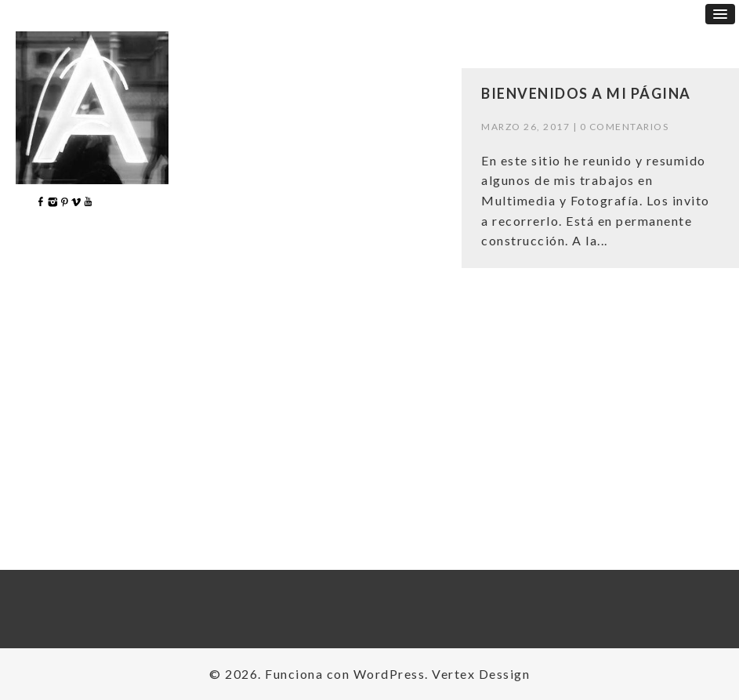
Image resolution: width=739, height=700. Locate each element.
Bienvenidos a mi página (586, 93)
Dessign (505, 674)
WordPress (389, 674)
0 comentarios (625, 127)
